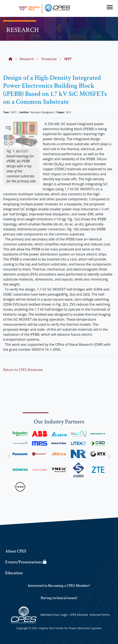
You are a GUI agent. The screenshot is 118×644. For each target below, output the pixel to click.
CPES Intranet (79, 615)
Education (14, 573)
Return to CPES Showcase (23, 370)
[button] (9, 456)
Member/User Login (54, 615)
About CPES (16, 551)
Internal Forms (100, 615)
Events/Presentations (26, 562)
